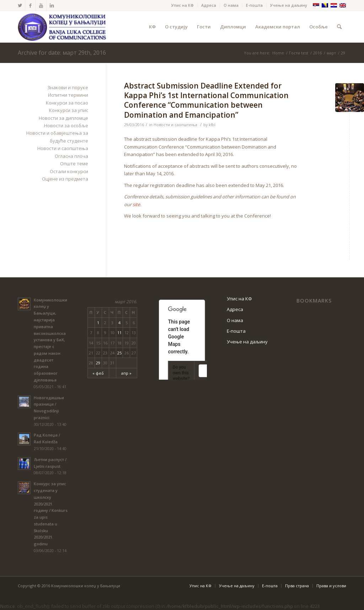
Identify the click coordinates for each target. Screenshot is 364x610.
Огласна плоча (71, 156)
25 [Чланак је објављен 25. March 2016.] (119, 353)
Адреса (209, 5)
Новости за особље (66, 125)
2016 (317, 53)
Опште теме (74, 164)
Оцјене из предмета (65, 179)
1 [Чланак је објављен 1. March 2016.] (98, 323)
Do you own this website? (181, 373)
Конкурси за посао (67, 103)
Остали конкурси (69, 171)
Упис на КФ (183, 5)
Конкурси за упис (69, 110)
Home (278, 53)
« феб (98, 373)
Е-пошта (254, 5)
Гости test (299, 53)
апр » (126, 373)
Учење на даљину (289, 5)
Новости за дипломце (63, 118)
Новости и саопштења (175, 125)
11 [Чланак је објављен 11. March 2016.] (119, 333)
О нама (231, 5)
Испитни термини (68, 95)
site (136, 204)
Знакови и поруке (68, 87)
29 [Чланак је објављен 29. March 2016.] (98, 363)
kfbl (212, 125)
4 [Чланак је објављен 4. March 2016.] (119, 323)
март (331, 53)
